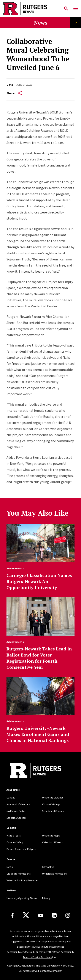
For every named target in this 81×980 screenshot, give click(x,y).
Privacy (46, 898)
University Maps (51, 836)
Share (14, 93)
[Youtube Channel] (41, 915)
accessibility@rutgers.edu (21, 952)
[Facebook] (12, 915)
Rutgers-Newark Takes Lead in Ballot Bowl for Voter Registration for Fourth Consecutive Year (39, 658)
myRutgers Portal (16, 811)
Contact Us (48, 867)
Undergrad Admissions (55, 874)
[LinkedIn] (54, 915)
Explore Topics (76, 23)
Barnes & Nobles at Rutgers (21, 849)
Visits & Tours (13, 836)
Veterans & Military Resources (22, 880)
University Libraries (53, 797)
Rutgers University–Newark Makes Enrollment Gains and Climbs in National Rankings (38, 734)
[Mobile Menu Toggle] (76, 9)
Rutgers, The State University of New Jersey (50, 966)
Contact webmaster (51, 971)
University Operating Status (22, 898)
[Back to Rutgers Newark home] (32, 9)
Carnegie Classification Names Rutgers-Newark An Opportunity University (39, 581)
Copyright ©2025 (16, 966)
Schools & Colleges (16, 818)
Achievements (15, 568)
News (41, 23)
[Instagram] (68, 915)
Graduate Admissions (18, 874)
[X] (26, 915)
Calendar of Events (52, 842)
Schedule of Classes (53, 811)
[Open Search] (66, 9)
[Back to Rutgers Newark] (36, 771)
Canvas (11, 797)
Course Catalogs (51, 804)
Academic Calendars (18, 804)
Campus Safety (15, 842)
